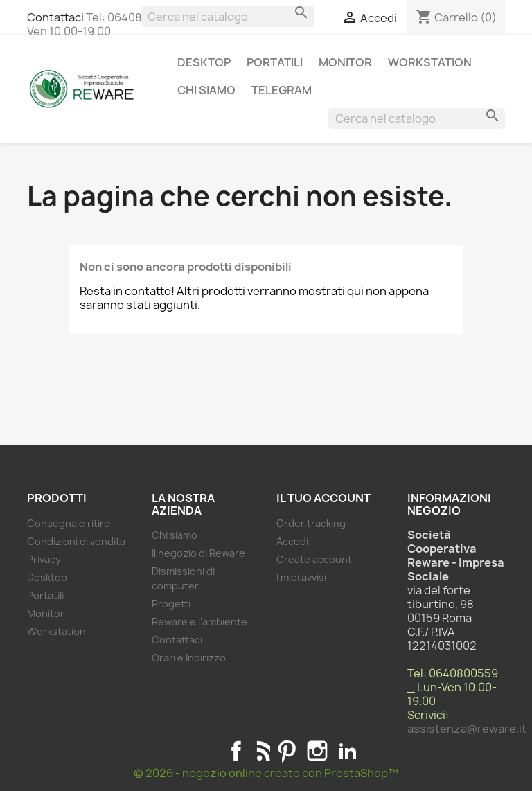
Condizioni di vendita (76, 541)
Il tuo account (323, 498)
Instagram (317, 751)
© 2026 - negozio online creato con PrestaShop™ (266, 773)
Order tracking (311, 523)
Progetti (171, 604)
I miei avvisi (301, 577)
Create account (314, 559)
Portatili (275, 62)
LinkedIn (348, 751)
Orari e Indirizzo (189, 658)
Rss (261, 751)
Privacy (44, 559)
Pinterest (287, 751)
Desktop (204, 62)
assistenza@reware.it (467, 729)
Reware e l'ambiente (199, 622)
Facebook (236, 751)
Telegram (282, 90)
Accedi (292, 541)
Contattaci (55, 17)
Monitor (345, 62)
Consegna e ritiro (69, 523)
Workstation (430, 62)
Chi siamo (206, 90)
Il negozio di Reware (198, 553)
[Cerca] (229, 17)
